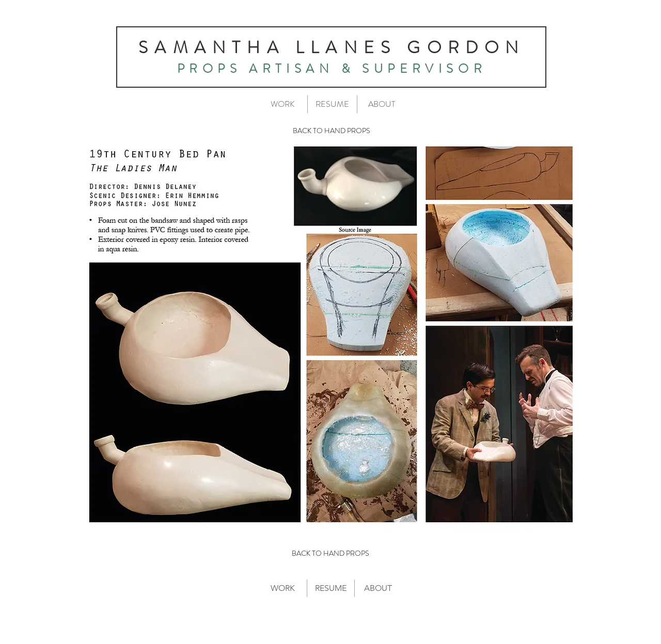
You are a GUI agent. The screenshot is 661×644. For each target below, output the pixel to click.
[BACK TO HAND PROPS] (332, 131)
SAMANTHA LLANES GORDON (332, 47)
